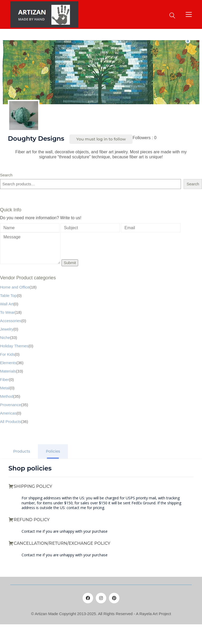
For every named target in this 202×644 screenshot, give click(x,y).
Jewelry (7, 329)
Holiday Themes (14, 346)
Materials (8, 371)
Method (7, 396)
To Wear (7, 312)
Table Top (8, 295)
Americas (8, 413)
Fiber (4, 379)
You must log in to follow (101, 139)
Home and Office (15, 287)
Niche (5, 337)
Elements (8, 363)
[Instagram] (101, 598)
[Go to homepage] (44, 14)
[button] (189, 14)
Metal (5, 388)
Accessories (11, 321)
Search (6, 175)
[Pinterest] (114, 598)
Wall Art (7, 304)
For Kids (7, 354)
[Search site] (172, 15)
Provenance (11, 405)
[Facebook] (88, 598)
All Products (11, 422)
